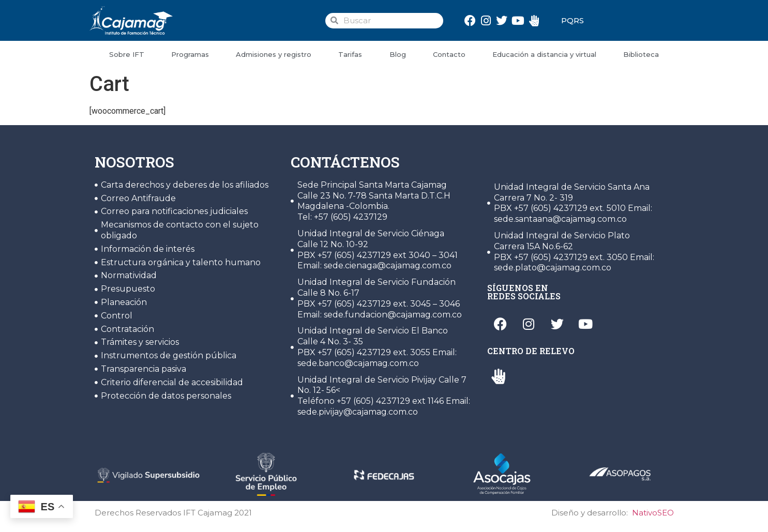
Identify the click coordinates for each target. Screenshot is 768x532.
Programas (190, 54)
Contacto (449, 54)
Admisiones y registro (274, 54)
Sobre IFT (127, 54)
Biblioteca (641, 54)
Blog (398, 54)
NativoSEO (653, 513)
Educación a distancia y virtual (544, 54)
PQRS (573, 20)
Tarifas (350, 54)
